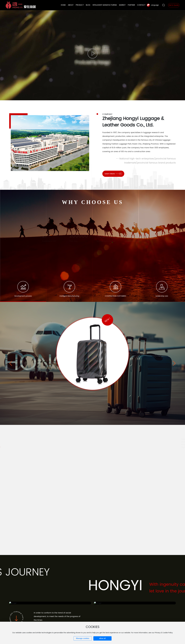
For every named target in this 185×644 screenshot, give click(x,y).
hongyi (46, 363)
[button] (174, 363)
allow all (102, 638)
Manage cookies (83, 638)
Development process (23, 296)
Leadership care (162, 296)
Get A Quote (174, 5)
